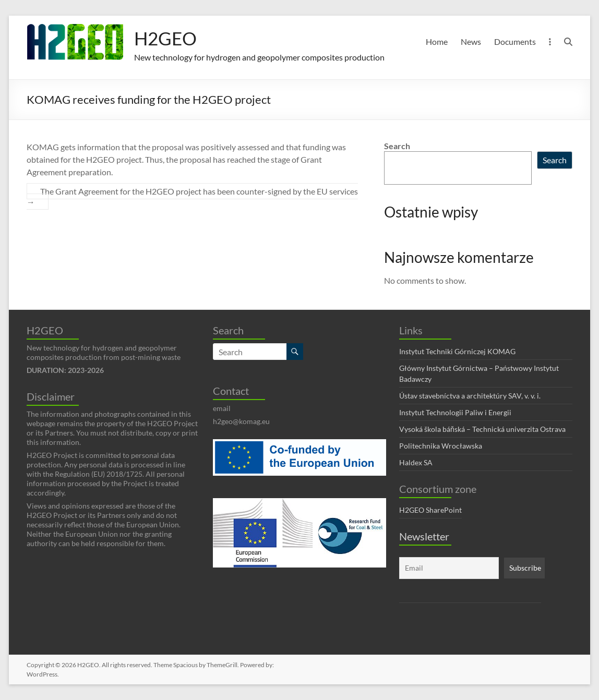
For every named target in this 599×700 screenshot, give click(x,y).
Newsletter (424, 536)
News (471, 41)
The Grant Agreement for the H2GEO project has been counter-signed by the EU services (192, 196)
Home (437, 41)
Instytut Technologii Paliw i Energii (455, 412)
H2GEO (166, 38)
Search (397, 146)
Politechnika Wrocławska (441, 446)
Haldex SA (416, 462)
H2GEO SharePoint (430, 510)
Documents (515, 41)
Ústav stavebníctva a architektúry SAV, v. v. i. (470, 396)
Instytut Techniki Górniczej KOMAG (457, 351)
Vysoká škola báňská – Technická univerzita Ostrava (482, 429)
